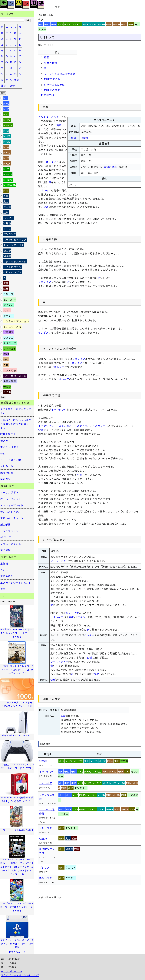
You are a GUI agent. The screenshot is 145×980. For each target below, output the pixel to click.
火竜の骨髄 (51, 63)
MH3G (101, 24)
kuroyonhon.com (11, 971)
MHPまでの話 (52, 79)
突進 (46, 207)
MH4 (109, 24)
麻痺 (71, 617)
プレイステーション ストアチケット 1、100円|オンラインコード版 (17, 943)
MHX (124, 24)
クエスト (71, 867)
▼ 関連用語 (47, 95)
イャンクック (59, 409)
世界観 (124, 761)
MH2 (60, 24)
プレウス (44, 867)
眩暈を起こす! (8, 434)
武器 (74, 838)
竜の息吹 (5, 550)
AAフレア (6, 537)
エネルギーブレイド (12, 505)
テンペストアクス (11, 512)
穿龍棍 (69, 849)
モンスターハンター (50, 117)
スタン (82, 617)
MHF (131, 24)
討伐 (80, 475)
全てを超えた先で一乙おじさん (16, 411)
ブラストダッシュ (11, 544)
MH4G (117, 24)
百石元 (4, 570)
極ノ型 (4, 441)
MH (41, 24)
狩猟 (41, 430)
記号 (12, 85)
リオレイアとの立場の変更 (60, 74)
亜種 (89, 657)
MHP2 (68, 24)
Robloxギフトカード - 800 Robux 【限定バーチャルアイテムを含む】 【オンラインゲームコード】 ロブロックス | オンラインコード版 (17, 867)
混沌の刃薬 (7, 473)
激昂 (3, 589)
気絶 (97, 674)
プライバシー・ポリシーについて (20, 975)
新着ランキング (17, 952)
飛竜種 (84, 138)
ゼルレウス (46, 828)
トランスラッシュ (11, 531)
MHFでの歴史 (52, 90)
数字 (4, 85)
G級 (53, 679)
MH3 (85, 24)
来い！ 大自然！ (10, 447)
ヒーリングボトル (11, 492)
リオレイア (50, 162)
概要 (47, 57)
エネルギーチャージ (12, 518)
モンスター (81, 788)
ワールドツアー (59, 561)
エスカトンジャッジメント (16, 583)
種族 (74, 138)
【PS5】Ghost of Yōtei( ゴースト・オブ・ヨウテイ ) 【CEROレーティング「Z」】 (17, 670)
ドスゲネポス (82, 426)
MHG (47, 24)
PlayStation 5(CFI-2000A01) (17, 735)
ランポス (43, 332)
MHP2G (77, 24)
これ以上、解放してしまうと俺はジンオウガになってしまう (17, 424)
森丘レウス (46, 878)
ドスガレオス (100, 426)
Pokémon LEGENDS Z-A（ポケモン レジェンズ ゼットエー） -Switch (17, 633)
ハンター (89, 635)
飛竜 (59, 125)
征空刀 (43, 838)
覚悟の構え (7, 576)
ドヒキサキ (7, 466)
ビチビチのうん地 (11, 460)
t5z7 (3, 453)
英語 (17, 80)
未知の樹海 (110, 167)
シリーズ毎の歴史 (54, 85)
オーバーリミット (11, 499)
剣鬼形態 (5, 524)
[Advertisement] (93, 4)
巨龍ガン (5, 479)
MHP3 (93, 24)
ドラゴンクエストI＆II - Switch (17, 830)
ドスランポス (64, 426)
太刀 (68, 838)
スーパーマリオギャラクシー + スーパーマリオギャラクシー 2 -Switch (17, 907)
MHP (54, 24)
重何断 (4, 563)
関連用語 (45, 744)
